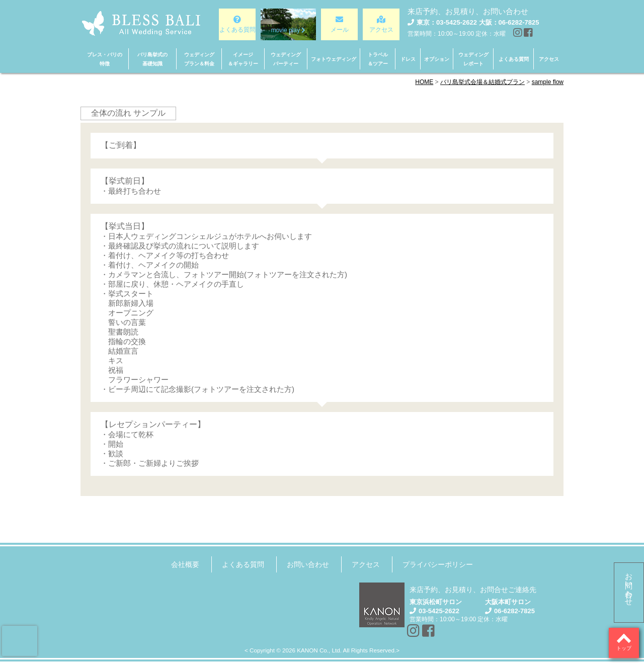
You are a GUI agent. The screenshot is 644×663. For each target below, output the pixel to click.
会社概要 (185, 564)
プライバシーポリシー (438, 564)
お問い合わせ (629, 585)
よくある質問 (243, 564)
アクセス (366, 564)
